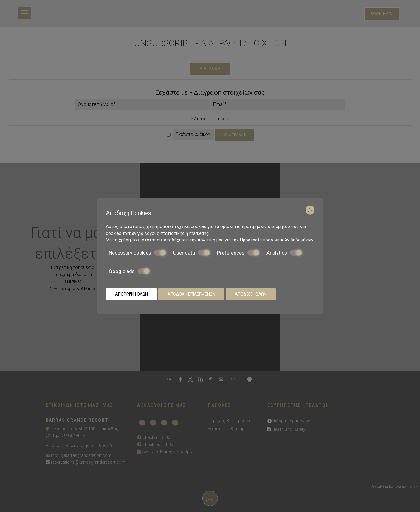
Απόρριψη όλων (131, 294)
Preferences (238, 252)
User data (192, 252)
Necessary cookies (137, 252)
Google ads (129, 271)
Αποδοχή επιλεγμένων (191, 294)
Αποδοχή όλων (251, 294)
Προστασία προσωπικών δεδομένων (276, 240)
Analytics (284, 252)
